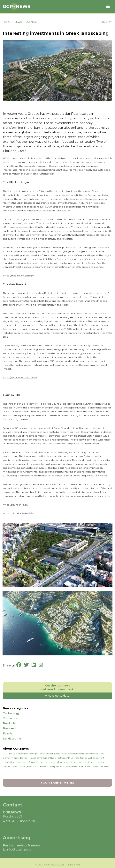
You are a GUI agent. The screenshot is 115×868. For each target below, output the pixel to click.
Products (9, 723)
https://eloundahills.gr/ (15, 505)
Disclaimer (74, 866)
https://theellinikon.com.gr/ (18, 276)
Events (8, 733)
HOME (7, 22)
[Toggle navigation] (108, 6)
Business (31, 22)
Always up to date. (57, 696)
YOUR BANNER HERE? (58, 782)
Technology (11, 713)
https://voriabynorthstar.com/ (20, 378)
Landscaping (12, 739)
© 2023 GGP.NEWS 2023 (50, 866)
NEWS (18, 22)
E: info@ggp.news (17, 851)
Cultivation (11, 718)
